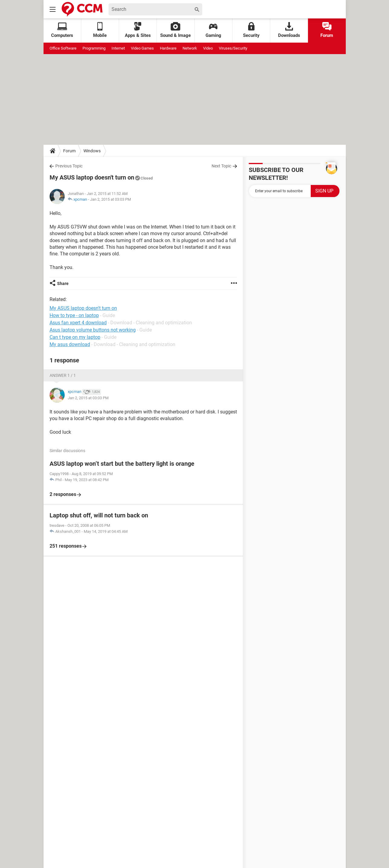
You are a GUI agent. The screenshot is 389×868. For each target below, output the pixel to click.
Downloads (289, 30)
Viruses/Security (233, 48)
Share (63, 283)
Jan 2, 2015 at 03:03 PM (110, 199)
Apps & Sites (138, 30)
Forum (327, 30)
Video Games (142, 48)
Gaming (213, 30)
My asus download (70, 344)
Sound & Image (175, 30)
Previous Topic (69, 166)
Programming (94, 48)
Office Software (63, 48)
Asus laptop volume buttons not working (93, 330)
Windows (92, 151)
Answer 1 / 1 (63, 375)
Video (208, 48)
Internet (118, 48)
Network (190, 48)
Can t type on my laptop (75, 337)
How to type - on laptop (74, 315)
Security (251, 30)
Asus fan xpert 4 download (78, 323)
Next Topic (221, 166)
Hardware (168, 48)
